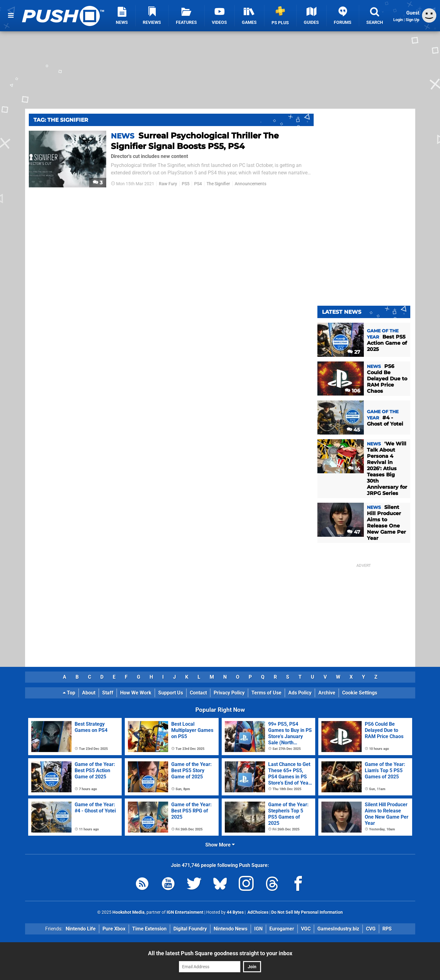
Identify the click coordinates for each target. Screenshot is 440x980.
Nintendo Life (81, 929)
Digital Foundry (190, 929)
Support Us (171, 693)
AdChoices (257, 912)
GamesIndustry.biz (338, 929)
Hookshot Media (129, 912)
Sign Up (412, 20)
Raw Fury (168, 184)
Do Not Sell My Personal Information (307, 912)
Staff (108, 693)
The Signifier (218, 184)
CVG (371, 929)
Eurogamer (282, 929)
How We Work (136, 693)
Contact (198, 693)
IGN (258, 929)
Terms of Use (266, 693)
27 (354, 352)
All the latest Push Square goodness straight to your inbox (220, 953)
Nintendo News (231, 929)
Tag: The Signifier (61, 120)
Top (69, 693)
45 (353, 430)
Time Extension (149, 929)
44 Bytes (235, 912)
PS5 (186, 184)
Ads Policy (300, 693)
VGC (306, 929)
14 (354, 468)
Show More (220, 845)
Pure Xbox (114, 929)
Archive (327, 693)
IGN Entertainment (185, 912)
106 (353, 391)
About (89, 693)
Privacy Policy (229, 693)
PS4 (198, 184)
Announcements (250, 184)
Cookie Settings (360, 693)
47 (354, 532)
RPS (387, 929)
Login (398, 20)
